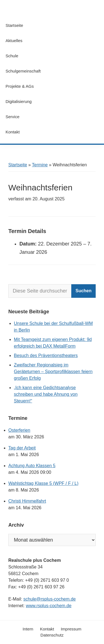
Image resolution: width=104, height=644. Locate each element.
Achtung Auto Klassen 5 (32, 466)
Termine (40, 165)
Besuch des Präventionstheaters (46, 355)
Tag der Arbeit (22, 448)
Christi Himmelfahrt (27, 501)
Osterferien (19, 430)
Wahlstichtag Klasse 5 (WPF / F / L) (43, 483)
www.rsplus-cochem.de (49, 606)
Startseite (18, 165)
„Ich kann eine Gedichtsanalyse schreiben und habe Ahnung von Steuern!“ (46, 394)
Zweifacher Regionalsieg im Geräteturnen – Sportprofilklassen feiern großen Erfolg (53, 372)
